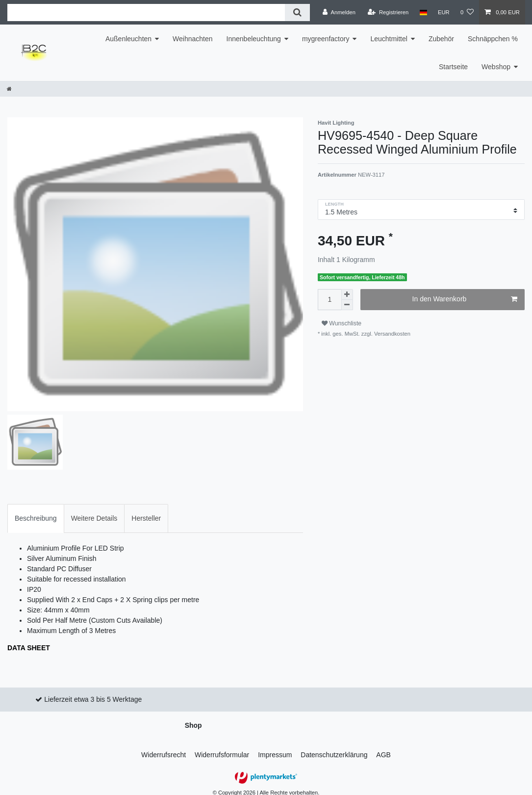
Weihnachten (192, 39)
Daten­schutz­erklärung (334, 747)
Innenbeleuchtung (254, 39)
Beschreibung (36, 511)
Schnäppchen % (493, 39)
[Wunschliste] (467, 12)
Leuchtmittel (389, 39)
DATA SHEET (29, 640)
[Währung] (444, 12)
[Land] (423, 12)
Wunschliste (342, 323)
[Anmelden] (339, 12)
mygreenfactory (326, 39)
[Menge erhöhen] (347, 294)
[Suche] (297, 13)
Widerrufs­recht (164, 747)
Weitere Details (94, 511)
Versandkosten (392, 334)
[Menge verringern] (347, 305)
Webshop (496, 67)
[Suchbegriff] (146, 13)
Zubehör (441, 39)
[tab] (36, 511)
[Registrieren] (388, 12)
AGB (383, 747)
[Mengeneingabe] (329, 300)
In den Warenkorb (465, 299)
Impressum (275, 747)
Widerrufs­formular (222, 747)
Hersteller (146, 511)
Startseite (453, 67)
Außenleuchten (128, 39)
